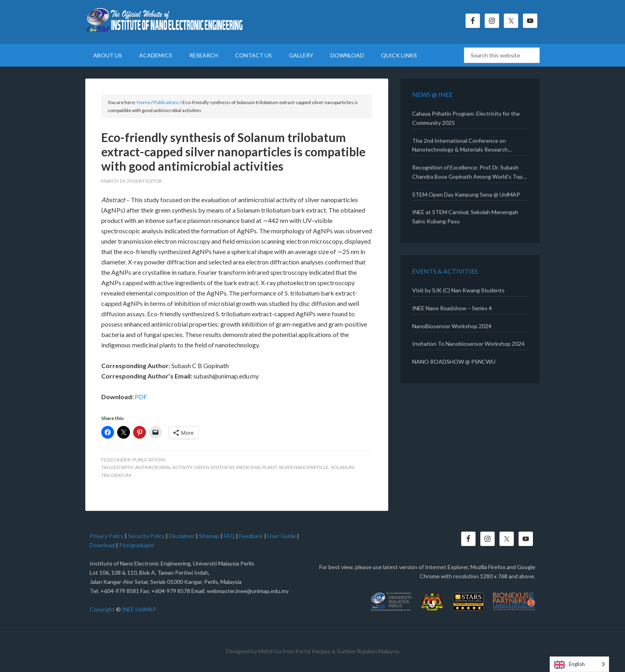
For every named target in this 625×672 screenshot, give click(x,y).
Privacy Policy (107, 536)
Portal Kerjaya (313, 651)
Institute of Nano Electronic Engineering (165, 22)
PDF (141, 397)
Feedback (251, 536)
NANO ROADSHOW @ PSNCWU (454, 362)
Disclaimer (182, 536)
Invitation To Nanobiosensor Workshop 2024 (468, 344)
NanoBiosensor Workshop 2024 (452, 326)
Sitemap (209, 536)
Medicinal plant (256, 467)
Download (102, 545)
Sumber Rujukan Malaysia (368, 651)
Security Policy (146, 536)
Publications (149, 460)
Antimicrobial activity (164, 467)
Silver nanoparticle (304, 467)
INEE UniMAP (139, 609)
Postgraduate (137, 545)
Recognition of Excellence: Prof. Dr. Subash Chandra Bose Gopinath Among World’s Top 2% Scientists (467, 173)
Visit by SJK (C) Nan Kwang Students (458, 290)
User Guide (282, 536)
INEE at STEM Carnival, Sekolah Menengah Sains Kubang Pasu (465, 217)
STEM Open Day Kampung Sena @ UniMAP (466, 194)
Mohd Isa (270, 651)
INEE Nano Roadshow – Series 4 (452, 308)
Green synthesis (214, 467)
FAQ (229, 536)
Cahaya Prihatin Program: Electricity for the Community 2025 (466, 118)
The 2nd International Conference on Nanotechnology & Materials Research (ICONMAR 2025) (460, 146)
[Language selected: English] (579, 664)
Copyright (102, 609)
